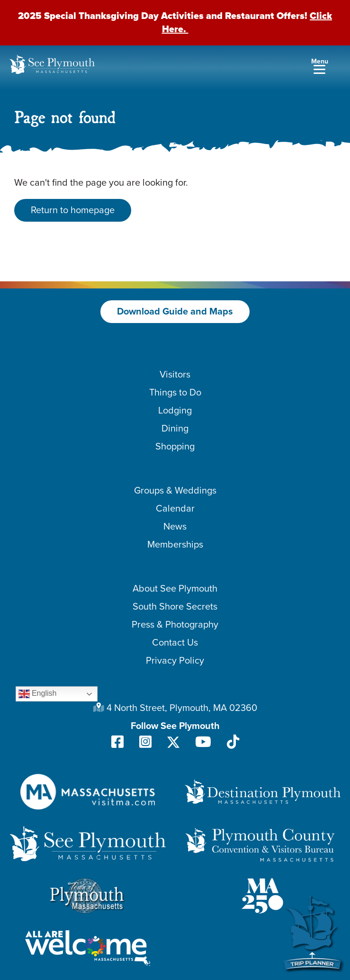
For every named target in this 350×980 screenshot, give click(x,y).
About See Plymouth (175, 589)
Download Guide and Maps (175, 312)
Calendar (175, 509)
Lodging (175, 411)
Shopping (175, 447)
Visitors (175, 375)
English (38, 694)
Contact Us (175, 643)
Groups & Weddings (175, 491)
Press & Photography (175, 625)
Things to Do (175, 393)
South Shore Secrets (175, 607)
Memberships (175, 545)
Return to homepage (73, 210)
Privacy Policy (175, 661)
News (175, 527)
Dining (175, 429)
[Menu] (319, 66)
